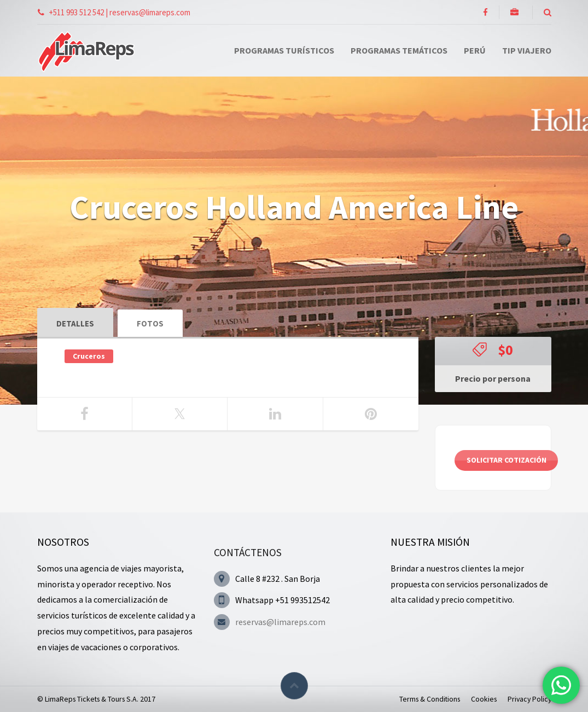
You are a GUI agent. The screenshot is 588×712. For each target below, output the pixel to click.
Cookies (484, 699)
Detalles (75, 323)
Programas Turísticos (284, 50)
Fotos (150, 323)
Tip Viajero (527, 50)
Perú (475, 50)
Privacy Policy (529, 699)
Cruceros (89, 356)
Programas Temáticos (399, 50)
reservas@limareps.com (280, 622)
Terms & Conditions (430, 699)
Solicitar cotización (507, 460)
